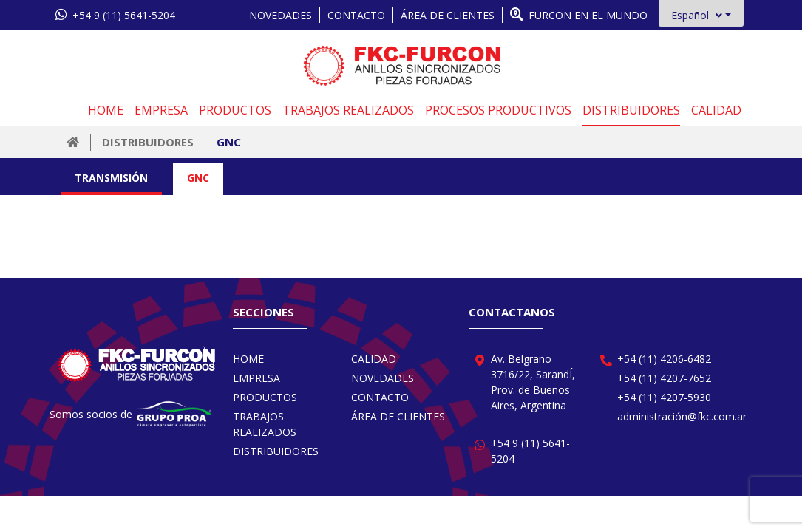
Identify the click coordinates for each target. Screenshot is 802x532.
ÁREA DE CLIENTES (448, 15)
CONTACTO (356, 15)
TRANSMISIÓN (111, 178)
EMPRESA (161, 110)
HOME (106, 110)
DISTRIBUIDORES (631, 110)
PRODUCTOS (235, 110)
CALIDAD (716, 110)
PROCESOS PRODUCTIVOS (498, 110)
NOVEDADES (281, 15)
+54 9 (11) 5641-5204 (115, 15)
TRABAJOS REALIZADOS (348, 110)
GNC (229, 142)
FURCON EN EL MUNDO (579, 15)
